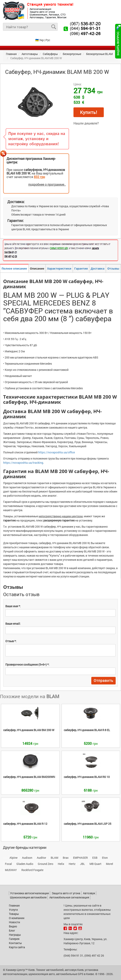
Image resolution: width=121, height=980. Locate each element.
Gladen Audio (25, 864)
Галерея (14, 939)
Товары (14, 914)
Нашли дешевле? (86, 123)
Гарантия (81, 268)
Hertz (72, 864)
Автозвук (89, 893)
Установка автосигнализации (30, 893)
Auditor (41, 858)
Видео (13, 926)
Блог (12, 930)
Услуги (13, 910)
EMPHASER (80, 858)
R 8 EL (87, 730)
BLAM (54, 858)
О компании (17, 918)
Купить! (89, 112)
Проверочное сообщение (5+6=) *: (27, 664)
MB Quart (95, 864)
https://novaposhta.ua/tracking (23, 463)
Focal (8, 864)
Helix (61, 864)
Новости (14, 922)
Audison (27, 858)
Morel (110, 864)
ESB (95, 858)
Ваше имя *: (13, 606)
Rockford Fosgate (32, 870)
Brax (66, 858)
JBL (82, 864)
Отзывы (113, 268)
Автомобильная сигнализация (69, 897)
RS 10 (87, 777)
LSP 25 (88, 824)
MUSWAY (11, 870)
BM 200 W (29, 730)
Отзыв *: (11, 641)
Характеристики (59, 268)
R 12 (25, 824)
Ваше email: (13, 624)
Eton (105, 858)
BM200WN (29, 777)
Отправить (103, 680)
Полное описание (14, 268)
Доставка (98, 268)
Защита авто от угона (66, 893)
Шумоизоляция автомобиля (28, 897)
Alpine (13, 858)
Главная (14, 905)
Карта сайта (17, 947)
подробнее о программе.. (47, 184)
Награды (15, 935)
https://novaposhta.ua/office (57, 452)
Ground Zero (46, 864)
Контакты (15, 943)
